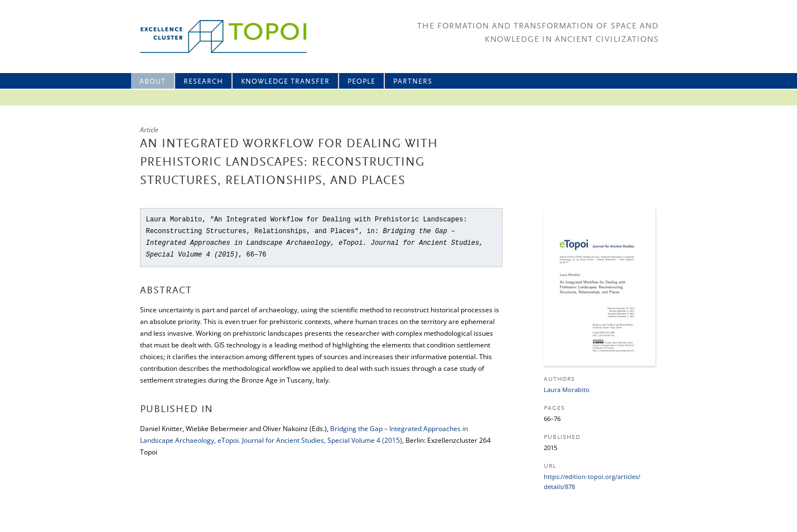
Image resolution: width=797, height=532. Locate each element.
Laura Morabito (567, 390)
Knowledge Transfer (285, 82)
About (153, 82)
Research (203, 82)
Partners (413, 82)
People (361, 82)
